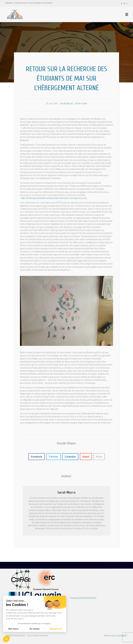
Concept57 (122, 636)
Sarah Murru (66, 104)
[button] (6, 639)
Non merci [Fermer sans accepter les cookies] (13, 629)
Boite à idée (81, 104)
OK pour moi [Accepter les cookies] (56, 629)
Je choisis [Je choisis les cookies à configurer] (35, 629)
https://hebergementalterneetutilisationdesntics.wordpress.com (54, 198)
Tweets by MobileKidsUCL (83, 598)
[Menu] (126, 14)
